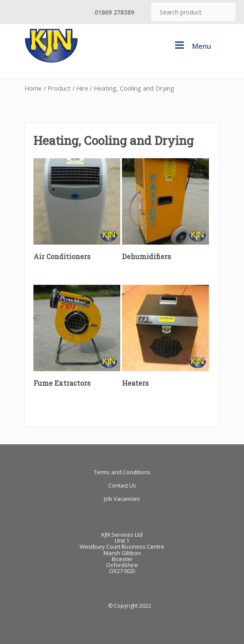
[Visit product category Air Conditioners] (77, 212)
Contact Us (122, 485)
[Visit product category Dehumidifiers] (165, 212)
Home (33, 88)
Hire (82, 88)
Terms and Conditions (122, 472)
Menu (192, 45)
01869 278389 (114, 12)
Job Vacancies (122, 499)
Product (59, 88)
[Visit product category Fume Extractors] (77, 338)
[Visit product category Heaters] (165, 338)
